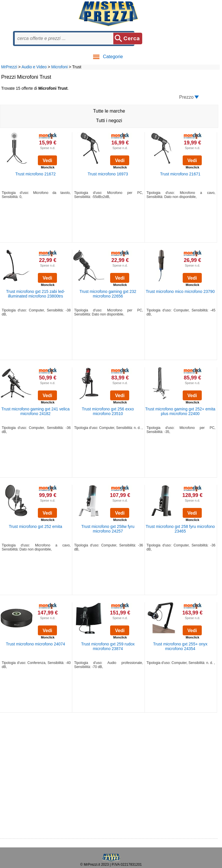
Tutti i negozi (109, 121)
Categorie (108, 57)
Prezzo (186, 97)
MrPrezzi (9, 67)
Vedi (48, 160)
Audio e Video (34, 67)
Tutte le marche (109, 111)
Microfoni (59, 67)
